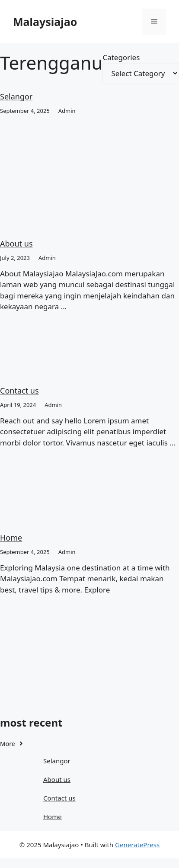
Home (11, 538)
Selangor (16, 96)
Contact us (19, 391)
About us (16, 243)
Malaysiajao (45, 22)
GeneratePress (137, 845)
